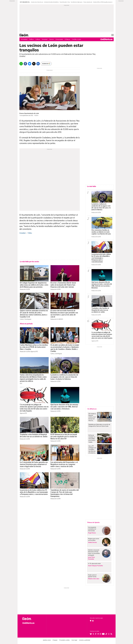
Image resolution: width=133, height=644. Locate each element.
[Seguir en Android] (91, 621)
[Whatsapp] (21, 64)
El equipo (55, 640)
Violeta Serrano (92, 542)
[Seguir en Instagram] (100, 634)
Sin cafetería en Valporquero (77, 2)
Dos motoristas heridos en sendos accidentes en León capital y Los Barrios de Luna (101, 232)
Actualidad (24, 39)
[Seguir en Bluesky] (91, 634)
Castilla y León (76, 39)
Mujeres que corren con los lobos (94, 539)
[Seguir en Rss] (111, 634)
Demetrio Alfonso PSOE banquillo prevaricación (103, 2)
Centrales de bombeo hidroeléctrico (51, 2)
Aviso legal (74, 640)
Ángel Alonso (92, 533)
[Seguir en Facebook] (96, 634)
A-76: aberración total (94, 564)
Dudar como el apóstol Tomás (92, 576)
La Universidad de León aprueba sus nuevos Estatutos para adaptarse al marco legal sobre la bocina (34, 464)
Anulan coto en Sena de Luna (37, 2)
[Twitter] (34, 64)
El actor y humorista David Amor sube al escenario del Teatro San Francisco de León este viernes (63, 285)
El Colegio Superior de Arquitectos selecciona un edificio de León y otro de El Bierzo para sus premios (34, 285)
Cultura (38, 39)
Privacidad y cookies (64, 640)
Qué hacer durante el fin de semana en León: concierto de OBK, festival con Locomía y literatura (64, 407)
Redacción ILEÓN (25, 289)
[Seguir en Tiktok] (106, 634)
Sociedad (45, 39)
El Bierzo (67, 39)
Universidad (59, 39)
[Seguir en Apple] (93, 621)
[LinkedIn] (38, 64)
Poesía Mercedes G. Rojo (65, 2)
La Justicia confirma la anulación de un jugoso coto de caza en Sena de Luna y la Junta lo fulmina (64, 377)
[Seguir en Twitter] (93, 634)
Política (31, 39)
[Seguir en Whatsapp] (109, 634)
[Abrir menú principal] (112, 35)
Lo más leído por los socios (29, 262)
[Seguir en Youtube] (103, 634)
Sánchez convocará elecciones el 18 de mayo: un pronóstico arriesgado (94, 552)
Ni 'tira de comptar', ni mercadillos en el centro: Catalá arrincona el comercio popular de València (92, 439)
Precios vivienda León (88, 2)
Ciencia (51, 39)
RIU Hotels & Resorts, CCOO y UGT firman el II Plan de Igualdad (92, 417)
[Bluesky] (30, 64)
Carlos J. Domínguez (26, 319)
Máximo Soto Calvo (94, 579)
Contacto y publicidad (85, 640)
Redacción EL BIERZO (57, 319)
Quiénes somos (47, 640)
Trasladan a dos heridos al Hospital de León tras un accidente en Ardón (100, 310)
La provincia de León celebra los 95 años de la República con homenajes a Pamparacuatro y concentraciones (34, 492)
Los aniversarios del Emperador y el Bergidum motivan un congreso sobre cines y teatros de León (64, 464)
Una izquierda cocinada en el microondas (92, 529)
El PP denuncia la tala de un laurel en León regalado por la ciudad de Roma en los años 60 (64, 437)
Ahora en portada (26, 324)
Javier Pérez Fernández (91, 558)
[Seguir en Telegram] (98, 634)
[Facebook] (25, 64)
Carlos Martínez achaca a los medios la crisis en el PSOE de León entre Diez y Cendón (34, 347)
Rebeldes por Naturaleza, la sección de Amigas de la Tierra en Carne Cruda (99, 425)
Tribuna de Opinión (93, 522)
